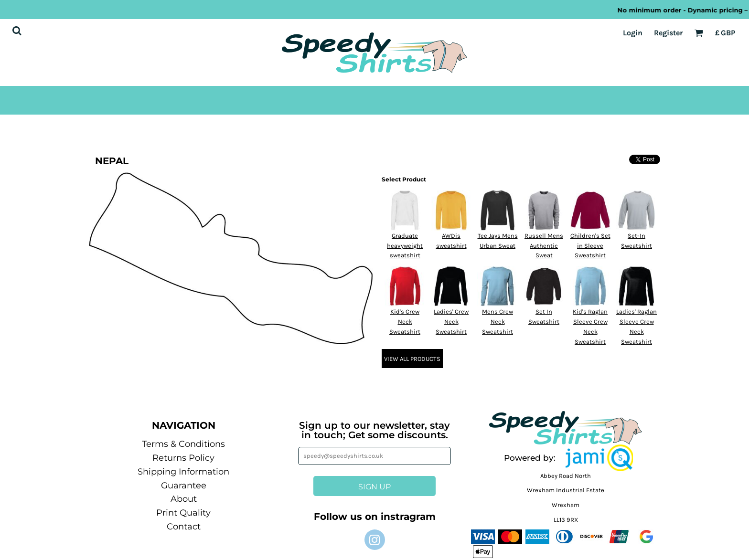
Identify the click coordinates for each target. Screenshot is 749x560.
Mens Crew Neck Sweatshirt (498, 322)
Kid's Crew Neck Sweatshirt (405, 322)
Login (633, 33)
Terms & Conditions (183, 444)
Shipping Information (183, 472)
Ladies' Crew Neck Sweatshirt (451, 322)
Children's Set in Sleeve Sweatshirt (590, 246)
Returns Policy (183, 458)
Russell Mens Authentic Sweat (544, 246)
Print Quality (183, 513)
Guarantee (184, 486)
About (184, 499)
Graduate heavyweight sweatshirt (405, 246)
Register (668, 33)
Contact (184, 527)
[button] (599, 458)
